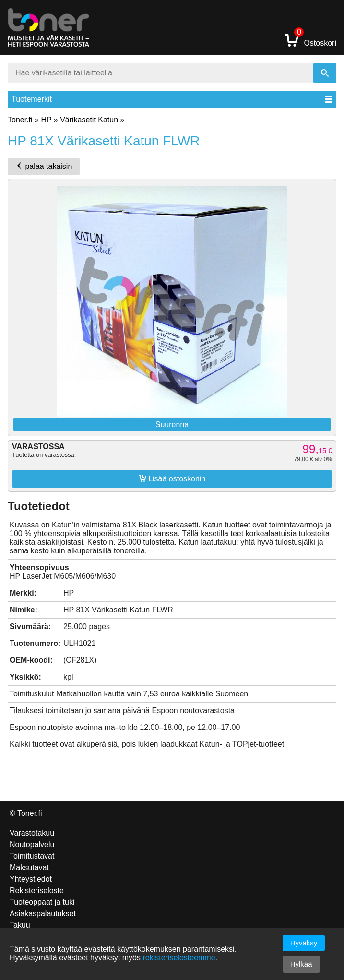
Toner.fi (20, 120)
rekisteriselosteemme (179, 958)
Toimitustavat (32, 856)
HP (46, 120)
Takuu (20, 925)
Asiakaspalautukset (43, 914)
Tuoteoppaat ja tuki (42, 902)
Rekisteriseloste (37, 890)
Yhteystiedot (31, 879)
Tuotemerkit (172, 99)
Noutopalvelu (32, 844)
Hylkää (301, 964)
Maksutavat (29, 867)
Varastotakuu (32, 833)
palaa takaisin (44, 166)
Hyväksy (304, 943)
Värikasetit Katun (89, 120)
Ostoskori (310, 40)
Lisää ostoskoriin (172, 478)
